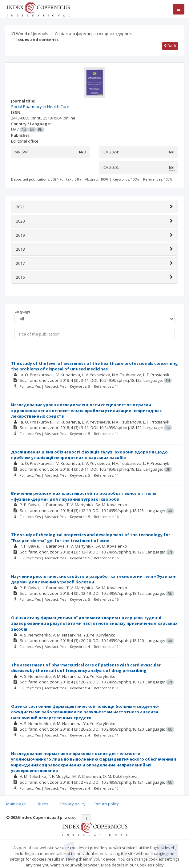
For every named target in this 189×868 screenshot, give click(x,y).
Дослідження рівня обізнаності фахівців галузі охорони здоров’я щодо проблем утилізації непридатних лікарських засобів (89, 455)
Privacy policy (73, 804)
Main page (16, 804)
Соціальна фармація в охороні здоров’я (94, 34)
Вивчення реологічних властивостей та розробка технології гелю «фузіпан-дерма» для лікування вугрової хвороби (84, 496)
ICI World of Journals (30, 34)
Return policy (107, 804)
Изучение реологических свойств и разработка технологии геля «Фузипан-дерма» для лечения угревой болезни (94, 579)
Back (170, 46)
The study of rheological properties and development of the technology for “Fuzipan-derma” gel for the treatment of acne (91, 538)
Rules (43, 804)
